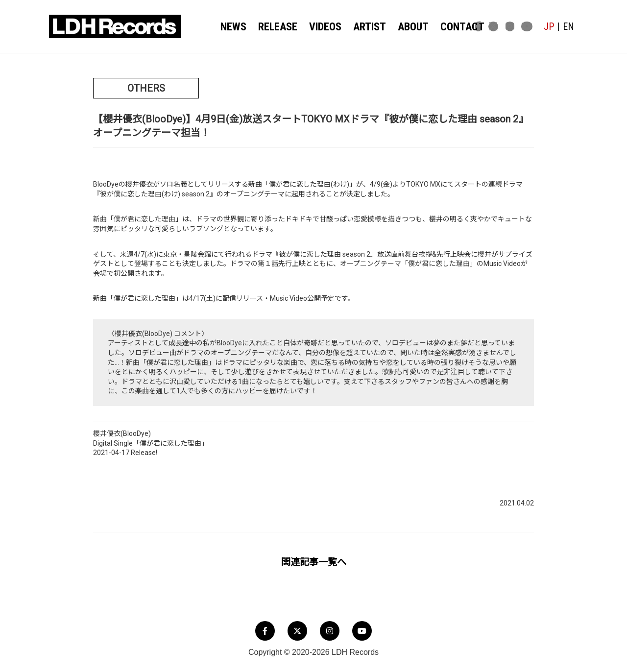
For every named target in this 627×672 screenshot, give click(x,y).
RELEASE (276, 27)
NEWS (235, 27)
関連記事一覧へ (314, 562)
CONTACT (447, 27)
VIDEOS (321, 27)
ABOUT (402, 27)
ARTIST (362, 27)
